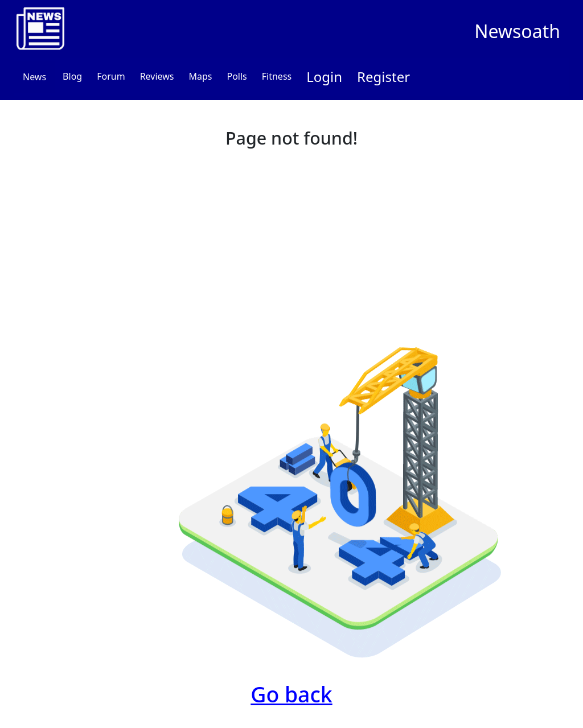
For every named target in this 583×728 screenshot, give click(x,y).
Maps (200, 76)
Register (383, 77)
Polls (237, 76)
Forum (111, 76)
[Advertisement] (291, 238)
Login (324, 77)
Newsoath (517, 31)
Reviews (157, 76)
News (34, 77)
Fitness (277, 76)
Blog (72, 76)
